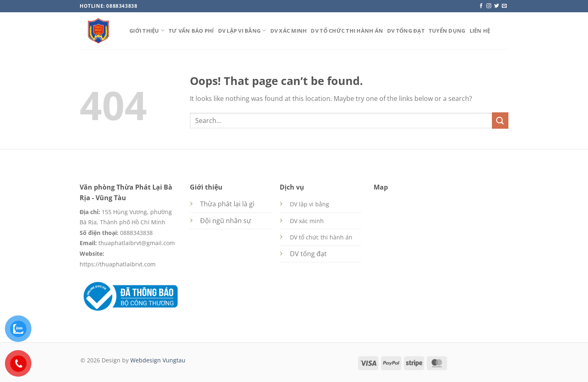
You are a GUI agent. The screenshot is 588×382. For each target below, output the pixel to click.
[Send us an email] (504, 6)
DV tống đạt (406, 31)
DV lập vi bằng (242, 30)
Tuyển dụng (447, 31)
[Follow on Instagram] (489, 6)
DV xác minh (289, 31)
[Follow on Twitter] (497, 6)
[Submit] (500, 120)
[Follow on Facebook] (481, 6)
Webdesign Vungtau (158, 360)
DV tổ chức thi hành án (347, 31)
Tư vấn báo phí (191, 31)
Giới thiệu (147, 30)
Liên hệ (480, 31)
